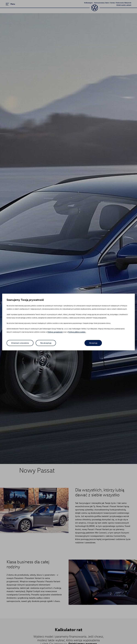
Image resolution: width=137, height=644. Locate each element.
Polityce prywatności (55, 332)
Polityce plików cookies (77, 332)
